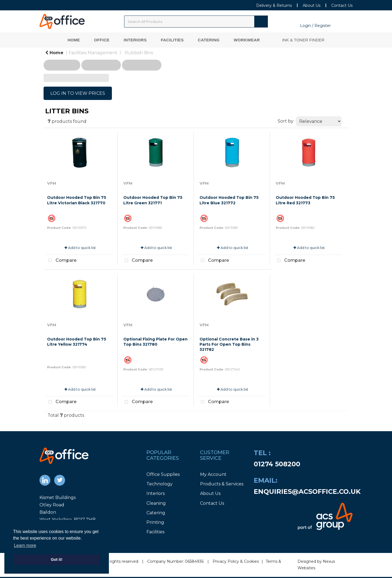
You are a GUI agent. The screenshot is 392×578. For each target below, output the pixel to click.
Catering (209, 40)
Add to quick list (80, 248)
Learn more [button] (25, 545)
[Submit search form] (261, 22)
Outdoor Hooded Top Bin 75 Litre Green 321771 (153, 200)
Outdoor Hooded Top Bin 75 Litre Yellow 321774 (77, 342)
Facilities (172, 40)
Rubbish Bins (139, 53)
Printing (155, 522)
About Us (312, 5)
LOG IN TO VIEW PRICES (78, 93)
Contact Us (342, 5)
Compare (61, 261)
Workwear (247, 40)
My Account (213, 474)
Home (74, 40)
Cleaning (156, 503)
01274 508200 (277, 464)
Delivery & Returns (274, 5)
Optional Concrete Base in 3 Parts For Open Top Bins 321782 (229, 344)
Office (102, 40)
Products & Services (222, 484)
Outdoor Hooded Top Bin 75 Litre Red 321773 (305, 200)
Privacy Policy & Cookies (236, 561)
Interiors (135, 40)
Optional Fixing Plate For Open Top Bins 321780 (155, 342)
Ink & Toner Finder (303, 40)
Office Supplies (163, 474)
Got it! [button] (57, 559)
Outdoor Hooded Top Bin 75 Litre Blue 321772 (229, 200)
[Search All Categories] (196, 22)
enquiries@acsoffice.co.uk (307, 492)
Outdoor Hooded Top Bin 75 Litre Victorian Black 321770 (77, 200)
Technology (160, 484)
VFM (52, 183)
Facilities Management (93, 53)
